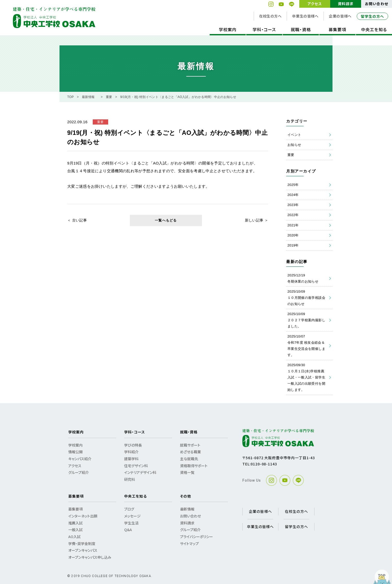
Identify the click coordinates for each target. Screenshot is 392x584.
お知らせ (294, 145)
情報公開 (75, 452)
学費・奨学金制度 (82, 544)
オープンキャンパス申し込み (90, 557)
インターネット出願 (83, 516)
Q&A (128, 530)
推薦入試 (75, 523)
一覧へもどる (166, 220)
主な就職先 (189, 459)
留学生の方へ (372, 16)
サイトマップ (189, 544)
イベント (294, 135)
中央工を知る (374, 29)
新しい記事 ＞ (257, 220)
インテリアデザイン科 (140, 472)
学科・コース (264, 29)
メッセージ (132, 516)
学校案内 (228, 29)
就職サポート (190, 445)
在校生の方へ (270, 16)
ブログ (129, 509)
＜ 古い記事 (77, 220)
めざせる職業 (190, 452)
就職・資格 (301, 29)
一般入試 (75, 530)
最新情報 (88, 97)
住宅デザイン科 (136, 466)
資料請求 (346, 4)
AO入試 (74, 537)
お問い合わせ (376, 4)
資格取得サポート (194, 466)
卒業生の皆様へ (305, 16)
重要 (109, 97)
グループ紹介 (79, 472)
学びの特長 (133, 445)
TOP (71, 97)
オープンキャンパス (83, 550)
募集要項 (337, 29)
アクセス (315, 4)
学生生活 (131, 523)
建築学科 (131, 459)
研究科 (130, 479)
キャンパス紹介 (80, 459)
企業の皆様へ (340, 16)
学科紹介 (131, 452)
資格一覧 (187, 472)
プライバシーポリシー (197, 537)
